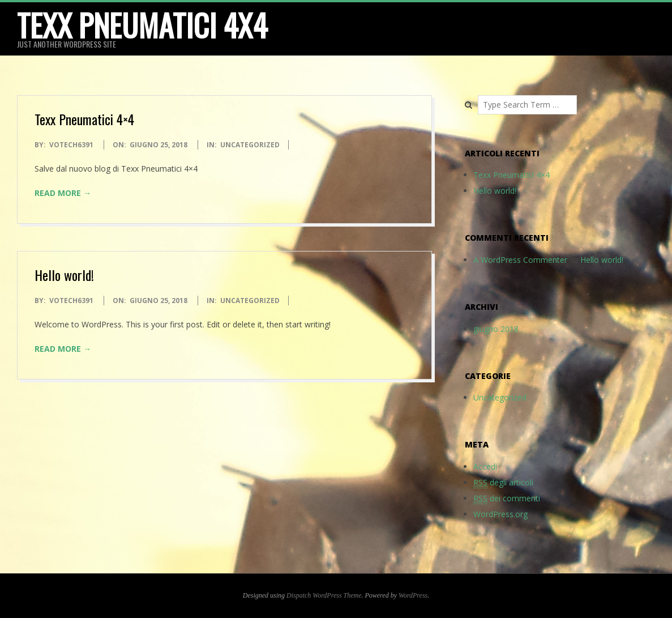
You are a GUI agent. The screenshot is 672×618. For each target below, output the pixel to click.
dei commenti (507, 498)
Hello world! (64, 275)
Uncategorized (250, 145)
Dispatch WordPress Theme (324, 595)
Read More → (63, 193)
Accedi (485, 466)
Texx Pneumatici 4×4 (84, 119)
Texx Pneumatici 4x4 (142, 25)
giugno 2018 (496, 329)
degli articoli (503, 483)
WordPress (413, 595)
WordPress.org (500, 514)
